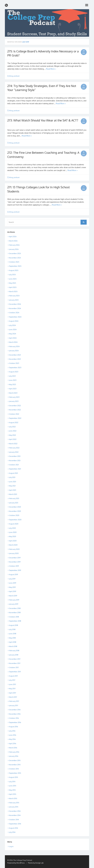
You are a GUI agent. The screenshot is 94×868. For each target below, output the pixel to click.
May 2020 (13, 536)
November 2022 (15, 410)
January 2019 (14, 604)
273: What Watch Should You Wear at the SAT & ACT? (43, 120)
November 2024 (15, 308)
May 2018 (12, 638)
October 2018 (14, 617)
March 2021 (13, 494)
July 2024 (12, 325)
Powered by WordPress (16, 863)
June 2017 (13, 684)
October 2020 (14, 515)
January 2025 (14, 300)
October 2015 (14, 769)
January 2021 (14, 503)
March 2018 (13, 646)
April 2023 (13, 389)
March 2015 (13, 798)
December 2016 (15, 710)
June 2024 (13, 329)
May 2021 (12, 486)
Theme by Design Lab (36, 863)
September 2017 (15, 672)
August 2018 (14, 625)
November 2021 (15, 460)
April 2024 (13, 338)
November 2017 (15, 663)
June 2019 (13, 583)
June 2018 (13, 634)
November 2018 (15, 612)
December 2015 (15, 760)
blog (11, 76)
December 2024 (15, 304)
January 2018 (14, 655)
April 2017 (13, 693)
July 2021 (12, 477)
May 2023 (12, 384)
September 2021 (15, 469)
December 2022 (15, 406)
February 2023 (14, 397)
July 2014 (12, 832)
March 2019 (13, 596)
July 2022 (12, 427)
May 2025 (13, 283)
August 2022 (14, 422)
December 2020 (15, 507)
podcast (17, 76)
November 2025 (15, 258)
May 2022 (12, 435)
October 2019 (14, 566)
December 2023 (15, 355)
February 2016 (14, 752)
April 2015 (13, 794)
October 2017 (14, 667)
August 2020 (14, 524)
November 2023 (15, 359)
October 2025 (14, 262)
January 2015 (14, 807)
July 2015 (12, 782)
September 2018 (15, 621)
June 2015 (13, 786)
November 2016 (15, 714)
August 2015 (14, 777)
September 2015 (15, 773)
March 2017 (13, 697)
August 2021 (13, 473)
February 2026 (14, 245)
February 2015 (14, 803)
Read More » (51, 69)
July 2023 (12, 376)
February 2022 (14, 448)
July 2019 (12, 579)
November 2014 (15, 815)
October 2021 (14, 465)
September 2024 (15, 317)
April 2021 (13, 490)
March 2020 (13, 545)
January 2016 (14, 756)
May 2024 (13, 334)
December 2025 (15, 253)
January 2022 (14, 452)
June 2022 (13, 431)
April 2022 (13, 439)
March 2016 (13, 748)
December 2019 (15, 558)
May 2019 (12, 587)
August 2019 (13, 574)
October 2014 (14, 820)
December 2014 (15, 811)
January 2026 (14, 249)
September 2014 (15, 824)
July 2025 (12, 275)
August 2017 (13, 676)
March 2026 (13, 241)
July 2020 (12, 528)
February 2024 (14, 346)
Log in (11, 846)
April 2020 (13, 541)
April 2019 (13, 591)
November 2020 (15, 511)
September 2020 (15, 520)
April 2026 (13, 237)
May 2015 (12, 790)
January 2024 (14, 351)
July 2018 (12, 629)
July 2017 (12, 680)
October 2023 (14, 363)
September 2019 (15, 570)
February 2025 (14, 296)
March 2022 (13, 444)
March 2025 (13, 291)
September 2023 (15, 368)
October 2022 (14, 414)
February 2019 (14, 600)
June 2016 (13, 735)
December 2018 (15, 608)
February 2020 (14, 549)
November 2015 (15, 765)
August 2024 (14, 321)
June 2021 (13, 482)
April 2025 (13, 287)
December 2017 (15, 659)
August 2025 (14, 270)
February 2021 (14, 498)
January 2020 (14, 553)
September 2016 (15, 722)
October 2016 (14, 718)
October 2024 (14, 313)
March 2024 (13, 342)
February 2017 (14, 701)
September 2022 (15, 418)
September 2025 (15, 266)
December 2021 (15, 456)
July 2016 (12, 731)
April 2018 (13, 642)
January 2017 (14, 705)
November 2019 (15, 562)
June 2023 (13, 380)
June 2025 (13, 279)
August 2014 (14, 828)
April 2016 (13, 743)
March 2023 (13, 393)
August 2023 (14, 372)
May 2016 (12, 739)
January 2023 (14, 401)
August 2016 (14, 727)
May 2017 (12, 689)
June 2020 (13, 532)
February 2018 (14, 651)
